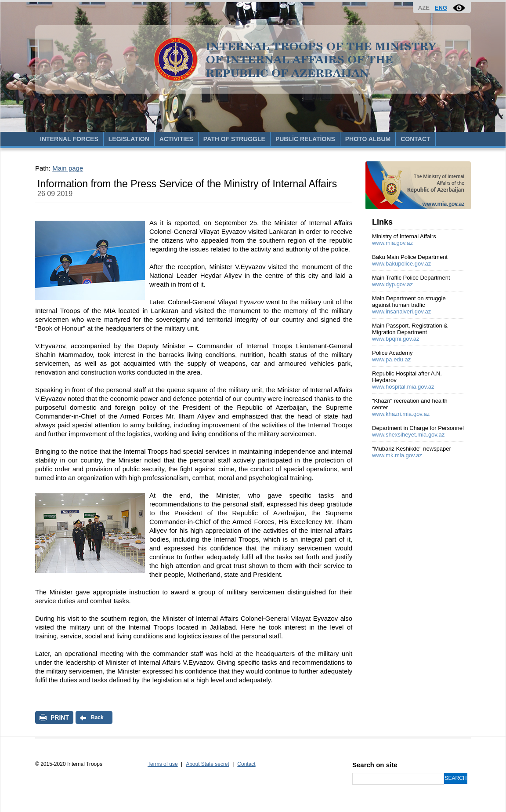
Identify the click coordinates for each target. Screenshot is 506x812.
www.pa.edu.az (391, 359)
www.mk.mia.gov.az (397, 455)
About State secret (208, 764)
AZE (424, 8)
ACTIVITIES (176, 139)
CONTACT (415, 139)
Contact (246, 764)
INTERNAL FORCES (69, 139)
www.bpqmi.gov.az (396, 339)
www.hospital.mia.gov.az (403, 387)
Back (97, 717)
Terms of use (163, 764)
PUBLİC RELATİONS (305, 139)
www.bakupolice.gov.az (401, 264)
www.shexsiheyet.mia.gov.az (408, 435)
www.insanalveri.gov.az (401, 311)
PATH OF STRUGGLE (234, 139)
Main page (68, 168)
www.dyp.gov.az (392, 284)
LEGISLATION (129, 139)
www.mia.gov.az (392, 243)
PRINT (60, 717)
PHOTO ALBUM (368, 139)
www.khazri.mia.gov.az (401, 414)
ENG (441, 8)
